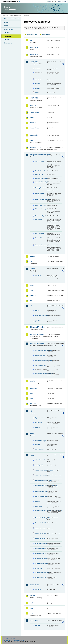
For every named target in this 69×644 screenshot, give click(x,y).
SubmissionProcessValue (41, 572)
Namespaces (8, 43)
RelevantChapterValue (41, 245)
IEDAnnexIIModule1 (37, 327)
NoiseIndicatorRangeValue (41, 518)
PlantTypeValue (40, 233)
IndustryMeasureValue (41, 496)
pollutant (38, 321)
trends (37, 92)
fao (31, 261)
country (38, 625)
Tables (6, 26)
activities (38, 69)
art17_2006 (34, 62)
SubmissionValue (40, 578)
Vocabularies (8, 36)
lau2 (31, 398)
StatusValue (39, 569)
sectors (37, 428)
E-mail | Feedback (9, 638)
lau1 (31, 393)
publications (34, 585)
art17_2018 (34, 105)
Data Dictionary (18, 15)
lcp (31, 411)
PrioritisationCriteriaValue (41, 543)
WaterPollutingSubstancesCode (41, 374)
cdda (32, 118)
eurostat (33, 256)
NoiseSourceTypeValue (41, 533)
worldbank (34, 620)
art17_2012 (34, 98)
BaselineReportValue (41, 171)
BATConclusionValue (41, 178)
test (31, 603)
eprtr (32, 140)
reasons (38, 88)
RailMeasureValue (41, 548)
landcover (34, 388)
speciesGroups (40, 449)
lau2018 (33, 404)
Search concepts (46, 34)
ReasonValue (39, 238)
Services (6, 40)
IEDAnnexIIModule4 (37, 344)
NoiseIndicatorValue (41, 523)
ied (31, 306)
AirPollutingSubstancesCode (41, 351)
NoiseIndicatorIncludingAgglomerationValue (41, 511)
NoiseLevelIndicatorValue (41, 528)
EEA (12, 1)
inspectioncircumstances (41, 316)
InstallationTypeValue (41, 216)
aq (31, 40)
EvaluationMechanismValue (41, 480)
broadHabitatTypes (41, 441)
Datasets (6, 22)
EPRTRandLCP (35, 148)
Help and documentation (11, 19)
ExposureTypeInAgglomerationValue (41, 485)
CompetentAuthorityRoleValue (41, 470)
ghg (31, 290)
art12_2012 (34, 47)
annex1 (37, 311)
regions (37, 444)
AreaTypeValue (40, 465)
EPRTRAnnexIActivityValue (41, 199)
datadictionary (35, 128)
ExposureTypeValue (41, 491)
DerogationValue (40, 194)
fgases (32, 269)
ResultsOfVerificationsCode (41, 361)
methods (38, 84)
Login (50, 1)
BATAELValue (39, 175)
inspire (32, 381)
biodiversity (34, 112)
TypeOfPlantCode (40, 366)
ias (31, 301)
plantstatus (39, 422)
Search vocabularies (32, 34)
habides (33, 296)
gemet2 (33, 285)
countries (38, 79)
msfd (32, 434)
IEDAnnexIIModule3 (37, 334)
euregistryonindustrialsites (38, 155)
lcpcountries (39, 418)
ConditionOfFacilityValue (41, 182)
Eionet (11, 15)
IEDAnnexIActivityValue (41, 209)
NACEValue (39, 220)
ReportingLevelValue (41, 553)
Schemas (7, 33)
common (33, 123)
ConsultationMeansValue (41, 475)
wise (32, 613)
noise (32, 455)
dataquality (34, 135)
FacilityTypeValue (40, 205)
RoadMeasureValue (41, 558)
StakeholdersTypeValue (41, 563)
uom (32, 608)
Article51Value (40, 162)
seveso (32, 596)
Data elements (8, 29)
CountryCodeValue (41, 188)
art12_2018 (34, 55)
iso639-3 (38, 502)
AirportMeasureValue (41, 460)
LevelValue (38, 507)
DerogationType (40, 356)
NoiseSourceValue (41, 538)
